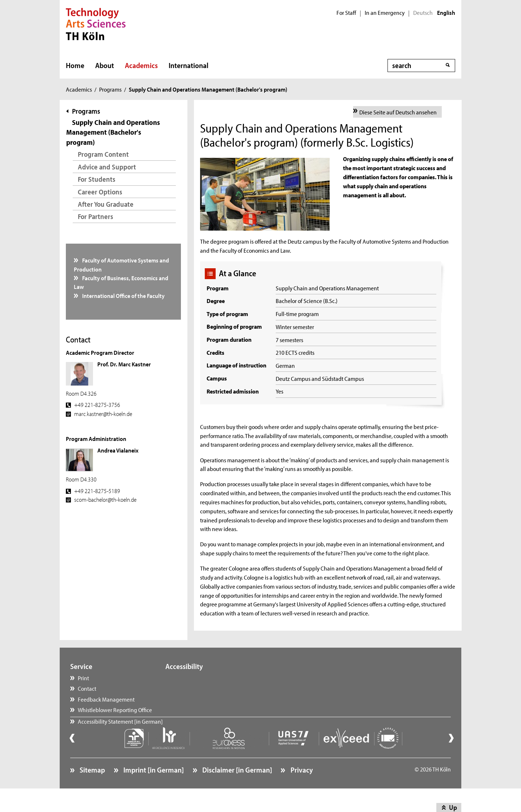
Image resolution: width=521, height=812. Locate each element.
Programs (110, 89)
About (105, 65)
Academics (141, 65)
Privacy (301, 788)
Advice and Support (107, 167)
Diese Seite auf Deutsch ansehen (398, 112)
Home (75, 65)
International (189, 65)
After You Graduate (106, 204)
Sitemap (92, 788)
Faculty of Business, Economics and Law (121, 282)
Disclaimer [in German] (236, 788)
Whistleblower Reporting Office (115, 710)
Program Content (103, 154)
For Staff (346, 13)
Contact (87, 688)
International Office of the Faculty (123, 295)
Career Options (100, 192)
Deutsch (423, 13)
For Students (97, 179)
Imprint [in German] (153, 788)
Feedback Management (106, 699)
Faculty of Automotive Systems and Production (122, 264)
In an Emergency (385, 13)
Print (83, 678)
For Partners (96, 216)
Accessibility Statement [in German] (120, 731)
